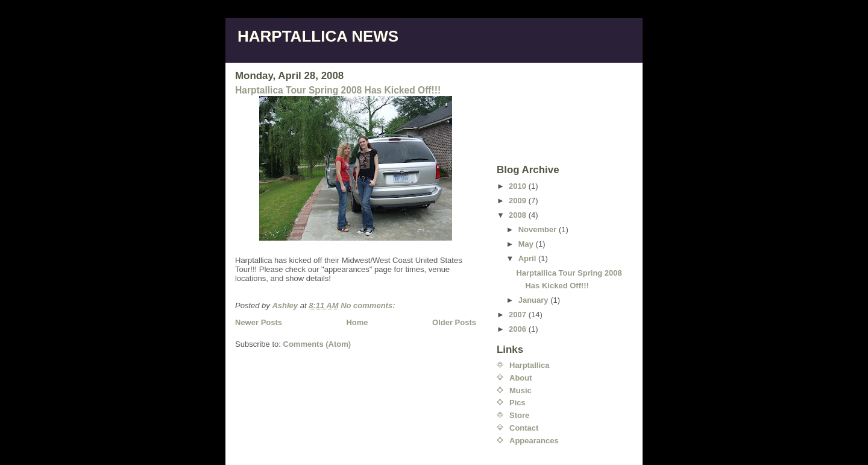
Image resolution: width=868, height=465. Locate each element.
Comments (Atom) (317, 344)
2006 (519, 329)
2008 (519, 215)
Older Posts (454, 322)
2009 (519, 201)
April (528, 258)
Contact (524, 428)
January (534, 300)
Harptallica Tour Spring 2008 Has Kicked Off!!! (338, 90)
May (527, 244)
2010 (519, 186)
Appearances (534, 441)
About (521, 378)
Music (520, 391)
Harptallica (529, 365)
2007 (519, 315)
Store (519, 415)
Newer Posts (259, 322)
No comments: (369, 305)
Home (357, 322)
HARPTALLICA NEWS (318, 36)
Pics (517, 403)
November (539, 229)
